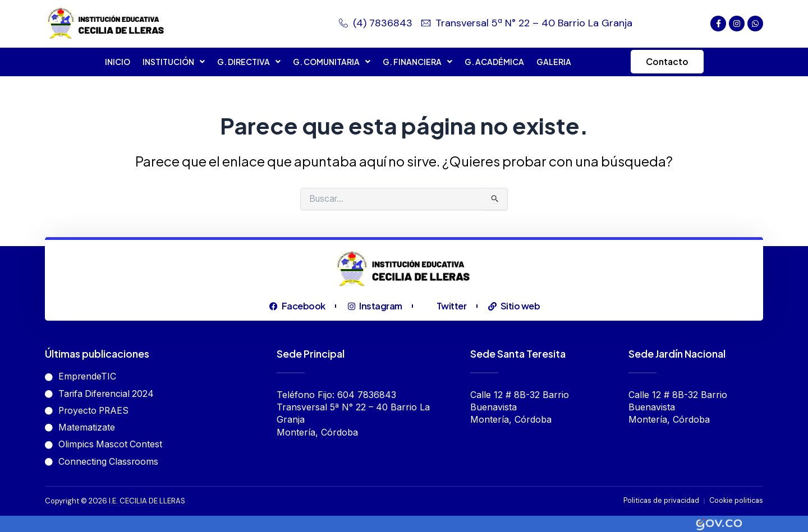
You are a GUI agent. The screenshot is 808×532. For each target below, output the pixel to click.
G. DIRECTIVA (247, 62)
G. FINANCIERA (415, 62)
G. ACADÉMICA (492, 62)
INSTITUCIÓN (171, 62)
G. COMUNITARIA (329, 62)
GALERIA (552, 62)
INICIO (115, 62)
